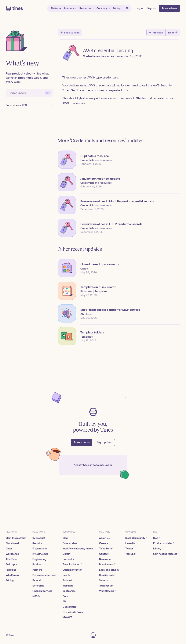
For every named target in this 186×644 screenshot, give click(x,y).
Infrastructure (40, 554)
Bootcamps (69, 591)
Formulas (11, 570)
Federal (36, 580)
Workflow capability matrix (78, 549)
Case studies (70, 543)
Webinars (68, 586)
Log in (108, 465)
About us (104, 538)
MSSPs (36, 596)
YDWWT (67, 617)
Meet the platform (16, 538)
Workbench (12, 554)
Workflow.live (108, 591)
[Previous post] (156, 32)
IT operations (40, 549)
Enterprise (38, 586)
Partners (37, 570)
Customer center (72, 570)
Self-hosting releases (166, 554)
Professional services (44, 575)
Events (66, 575)
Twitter (130, 548)
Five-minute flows (73, 612)
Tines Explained (72, 564)
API (64, 602)
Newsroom (105, 559)
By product (39, 538)
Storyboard (12, 543)
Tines (11, 635)
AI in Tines (11, 559)
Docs (65, 596)
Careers (104, 543)
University (68, 559)
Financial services (42, 591)
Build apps (12, 564)
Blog (65, 538)
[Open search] (127, 8)
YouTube (131, 554)
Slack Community (136, 538)
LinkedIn (131, 543)
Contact (104, 554)
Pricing (10, 580)
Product (37, 564)
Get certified (70, 607)
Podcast (67, 580)
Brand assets (107, 564)
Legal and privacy (109, 570)
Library (67, 554)
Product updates (164, 543)
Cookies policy (107, 575)
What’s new (12, 575)
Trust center (107, 585)
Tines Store (106, 548)
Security (37, 543)
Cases (9, 549)
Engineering (39, 559)
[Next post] (173, 32)
